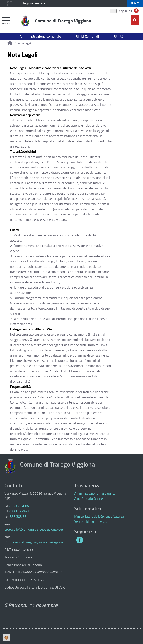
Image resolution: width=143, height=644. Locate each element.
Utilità (119, 36)
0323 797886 (19, 506)
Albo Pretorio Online (89, 498)
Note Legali (25, 43)
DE (113, 11)
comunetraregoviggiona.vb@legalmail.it (40, 542)
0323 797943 (19, 511)
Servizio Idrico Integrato (91, 521)
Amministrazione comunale (40, 36)
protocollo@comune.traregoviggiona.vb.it (34, 529)
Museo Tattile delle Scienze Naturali (99, 516)
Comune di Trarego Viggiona (63, 21)
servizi (135, 3)
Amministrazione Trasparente (95, 493)
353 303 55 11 (20, 516)
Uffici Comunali (88, 36)
